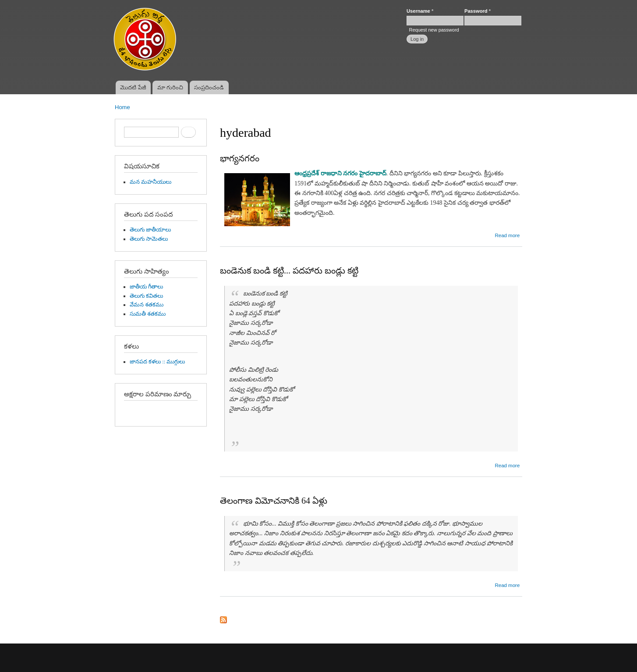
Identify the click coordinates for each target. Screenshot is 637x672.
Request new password (434, 30)
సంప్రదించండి (209, 87)
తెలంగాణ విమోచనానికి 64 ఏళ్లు (274, 501)
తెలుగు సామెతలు (149, 239)
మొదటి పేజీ (133, 87)
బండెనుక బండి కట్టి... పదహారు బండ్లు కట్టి (289, 270)
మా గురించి (170, 87)
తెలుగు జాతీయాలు (150, 230)
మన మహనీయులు (150, 182)
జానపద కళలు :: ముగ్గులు (157, 362)
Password (478, 11)
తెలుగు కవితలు (146, 296)
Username (420, 11)
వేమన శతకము (147, 305)
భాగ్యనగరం (240, 158)
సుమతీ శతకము (148, 314)
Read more (507, 235)
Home (122, 107)
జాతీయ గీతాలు (146, 287)
